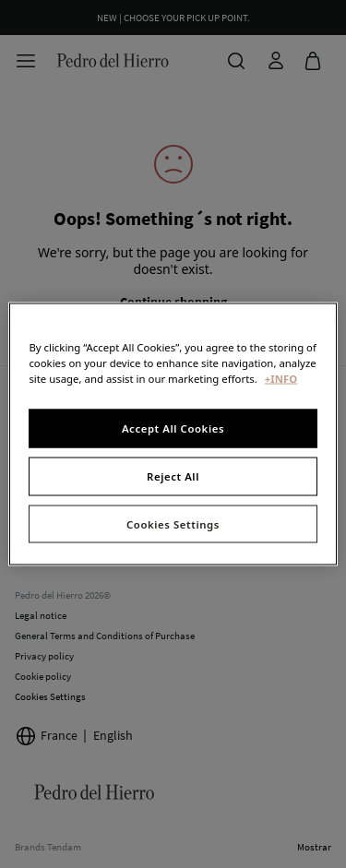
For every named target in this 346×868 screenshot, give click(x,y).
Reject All (173, 476)
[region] (173, 434)
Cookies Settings (173, 523)
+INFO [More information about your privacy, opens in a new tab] (281, 378)
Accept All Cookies (173, 428)
